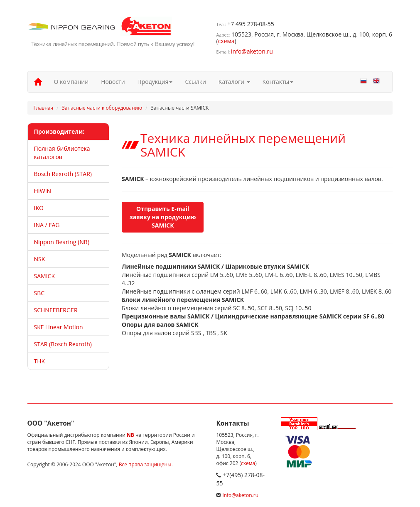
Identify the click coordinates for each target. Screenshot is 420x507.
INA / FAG (47, 225)
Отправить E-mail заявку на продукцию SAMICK (163, 217)
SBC (39, 293)
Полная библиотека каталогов (62, 153)
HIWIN (43, 191)
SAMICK (44, 276)
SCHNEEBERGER (56, 310)
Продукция (155, 82)
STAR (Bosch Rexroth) (63, 344)
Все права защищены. (146, 464)
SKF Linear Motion (59, 327)
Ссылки (195, 82)
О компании (71, 82)
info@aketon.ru (252, 51)
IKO (39, 208)
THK (40, 361)
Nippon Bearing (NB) (62, 242)
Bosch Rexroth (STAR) (63, 174)
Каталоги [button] (234, 82)
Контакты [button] (278, 82)
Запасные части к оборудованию (102, 108)
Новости (113, 82)
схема (226, 41)
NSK (40, 259)
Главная (44, 108)
